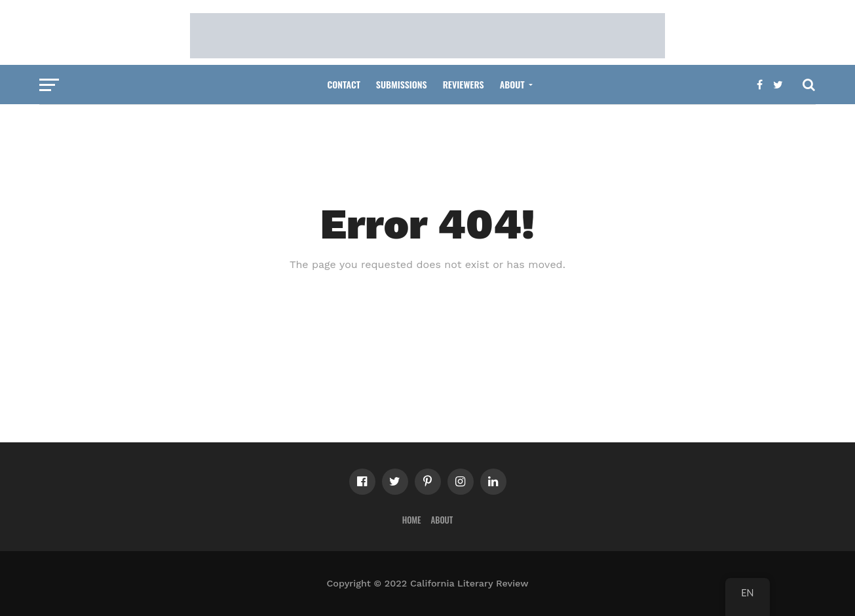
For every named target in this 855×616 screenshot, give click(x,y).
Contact (343, 84)
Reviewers (464, 84)
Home (412, 520)
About (512, 84)
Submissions (402, 84)
